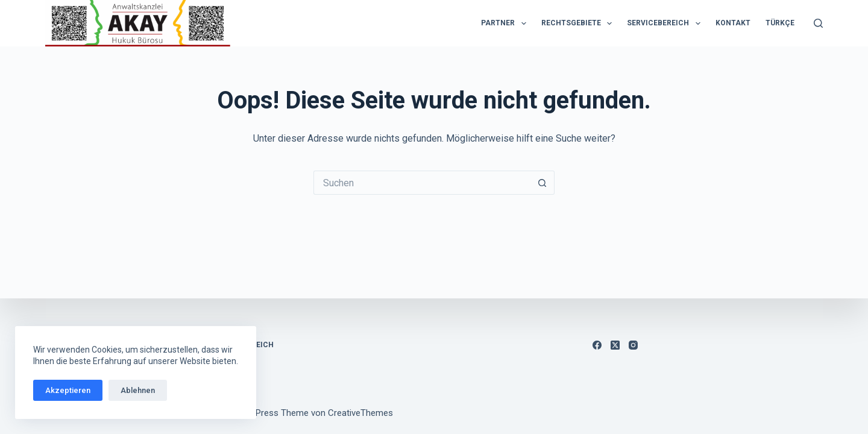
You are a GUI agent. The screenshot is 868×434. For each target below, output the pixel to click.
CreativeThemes (360, 413)
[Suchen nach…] (422, 183)
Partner (506, 24)
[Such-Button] (542, 183)
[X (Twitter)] (615, 345)
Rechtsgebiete (579, 24)
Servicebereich (666, 24)
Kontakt (733, 23)
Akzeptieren (68, 390)
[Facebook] (597, 345)
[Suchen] (818, 23)
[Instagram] (633, 345)
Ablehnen (138, 390)
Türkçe (780, 23)
